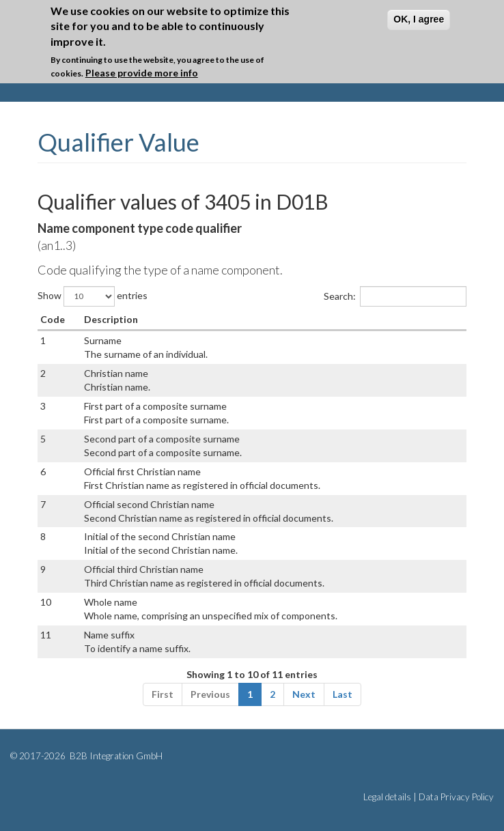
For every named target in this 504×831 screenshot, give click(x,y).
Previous (210, 694)
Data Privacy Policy (456, 797)
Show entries (93, 296)
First (163, 694)
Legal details (387, 797)
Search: (395, 296)
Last (342, 694)
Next (304, 694)
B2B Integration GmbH (115, 756)
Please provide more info (142, 72)
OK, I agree (419, 18)
